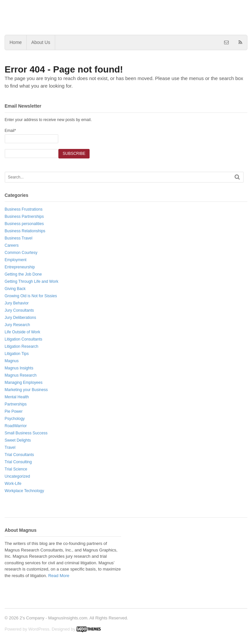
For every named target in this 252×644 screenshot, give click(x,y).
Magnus (12, 361)
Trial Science (16, 469)
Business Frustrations (23, 209)
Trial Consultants (19, 455)
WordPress (39, 629)
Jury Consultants (19, 310)
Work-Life (13, 484)
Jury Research (17, 325)
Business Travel (19, 238)
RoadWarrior (16, 426)
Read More (59, 576)
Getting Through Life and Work (31, 281)
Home (16, 42)
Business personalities (24, 224)
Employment (16, 260)
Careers (12, 245)
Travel (10, 447)
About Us (41, 42)
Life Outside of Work (22, 332)
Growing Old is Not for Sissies (31, 296)
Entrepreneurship (20, 267)
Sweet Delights (18, 440)
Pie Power (14, 411)
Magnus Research (21, 375)
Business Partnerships (24, 217)
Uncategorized (17, 476)
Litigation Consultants (23, 339)
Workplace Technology (24, 491)
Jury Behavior (17, 303)
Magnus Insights (19, 368)
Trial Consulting (18, 462)
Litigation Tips (17, 354)
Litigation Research (21, 346)
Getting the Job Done (23, 274)
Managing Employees (23, 383)
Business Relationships (25, 231)
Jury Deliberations (20, 318)
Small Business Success (26, 433)
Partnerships (16, 404)
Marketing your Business (26, 390)
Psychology (15, 419)
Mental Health (17, 397)
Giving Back (15, 289)
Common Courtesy (21, 253)
